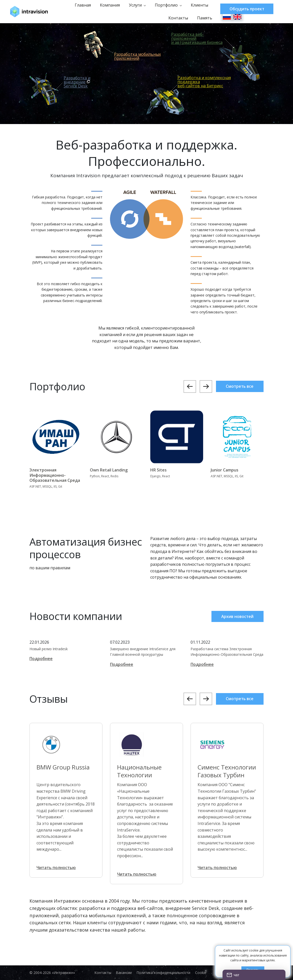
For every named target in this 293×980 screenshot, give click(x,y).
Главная (80, 5)
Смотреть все (239, 387)
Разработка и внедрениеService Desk (77, 82)
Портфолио (164, 5)
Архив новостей (237, 616)
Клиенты (197, 5)
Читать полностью (57, 868)
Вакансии (124, 973)
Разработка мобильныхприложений (137, 56)
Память (202, 18)
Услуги (133, 5)
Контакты (176, 18)
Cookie (202, 973)
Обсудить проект (246, 9)
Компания (107, 5)
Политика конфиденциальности (164, 973)
